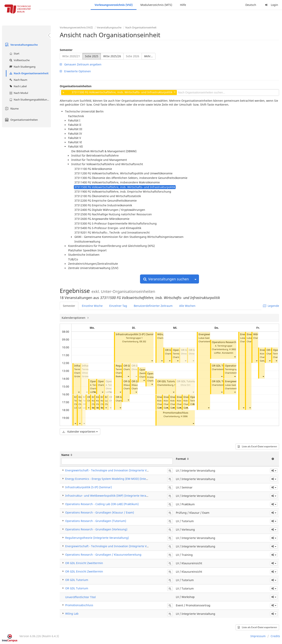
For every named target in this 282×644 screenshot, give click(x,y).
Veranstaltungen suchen (166, 279)
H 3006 (184, 416)
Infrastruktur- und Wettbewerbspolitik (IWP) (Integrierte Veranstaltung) (113, 496)
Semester (66, 50)
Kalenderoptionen (74, 318)
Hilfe (183, 5)
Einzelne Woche (92, 306)
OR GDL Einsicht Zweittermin (84, 563)
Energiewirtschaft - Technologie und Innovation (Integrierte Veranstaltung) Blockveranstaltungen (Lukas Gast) (138, 546)
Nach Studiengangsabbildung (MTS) (30, 100)
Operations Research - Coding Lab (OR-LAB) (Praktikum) (102, 504)
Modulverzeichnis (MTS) (156, 5)
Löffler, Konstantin (224, 353)
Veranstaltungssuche (21, 45)
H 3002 (233, 349)
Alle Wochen (187, 306)
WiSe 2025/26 (112, 56)
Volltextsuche (19, 60)
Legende (271, 306)
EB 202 (143, 341)
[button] (79, 392)
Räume (11, 109)
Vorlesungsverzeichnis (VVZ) (114, 5)
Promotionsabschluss (176, 413)
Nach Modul (18, 93)
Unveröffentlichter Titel (80, 597)
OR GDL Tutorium (168, 381)
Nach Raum (18, 80)
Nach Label (18, 86)
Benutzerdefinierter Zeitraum (153, 306)
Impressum (258, 636)
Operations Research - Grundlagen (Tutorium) (96, 521)
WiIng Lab (163, 334)
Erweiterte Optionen (75, 71)
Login (271, 5)
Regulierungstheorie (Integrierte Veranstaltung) (97, 538)
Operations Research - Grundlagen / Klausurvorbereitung (103, 555)
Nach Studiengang (22, 67)
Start (14, 53)
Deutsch (251, 5)
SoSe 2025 (92, 56)
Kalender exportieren (80, 432)
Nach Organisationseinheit (28, 73)
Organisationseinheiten (21, 120)
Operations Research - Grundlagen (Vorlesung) (96, 529)
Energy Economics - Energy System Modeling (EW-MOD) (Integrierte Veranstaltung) (120, 479)
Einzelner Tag (118, 306)
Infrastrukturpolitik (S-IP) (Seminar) (136, 334)
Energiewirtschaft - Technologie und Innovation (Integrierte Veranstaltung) (115, 470)
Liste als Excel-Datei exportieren (257, 446)
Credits (275, 636)
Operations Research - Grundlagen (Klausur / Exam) (100, 512)
